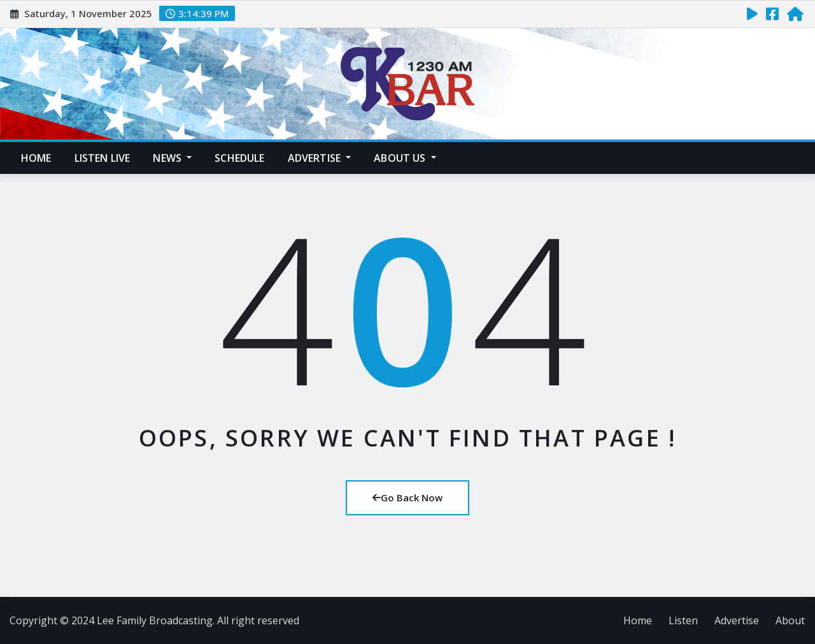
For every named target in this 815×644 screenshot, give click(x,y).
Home (36, 158)
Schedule (239, 158)
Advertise (320, 158)
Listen (683, 620)
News (172, 158)
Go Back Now (407, 497)
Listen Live (103, 158)
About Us (405, 158)
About (790, 620)
